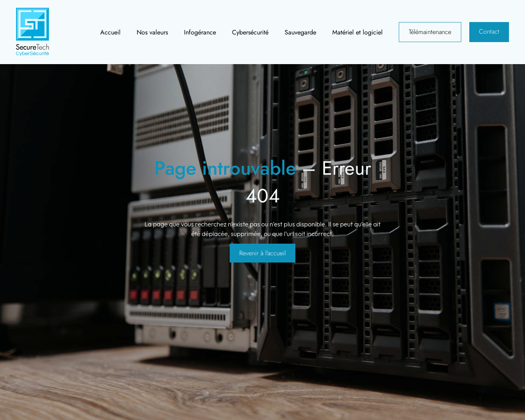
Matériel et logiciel (357, 32)
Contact (489, 31)
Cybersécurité (250, 32)
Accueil (110, 32)
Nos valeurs (152, 32)
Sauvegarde (300, 32)
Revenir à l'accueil (262, 253)
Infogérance (200, 32)
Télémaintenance (430, 32)
